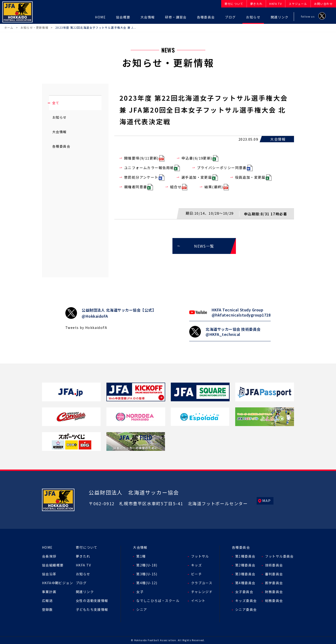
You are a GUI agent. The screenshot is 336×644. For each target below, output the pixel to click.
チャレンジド (202, 592)
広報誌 (47, 601)
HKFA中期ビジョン (58, 583)
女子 (140, 592)
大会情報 (59, 132)
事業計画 (49, 592)
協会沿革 (49, 574)
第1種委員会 (245, 556)
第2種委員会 (245, 565)
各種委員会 (61, 146)
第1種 (141, 556)
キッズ (196, 565)
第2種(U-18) (147, 565)
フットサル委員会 (279, 556)
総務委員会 (274, 601)
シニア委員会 (246, 609)
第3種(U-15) (147, 574)
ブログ (81, 583)
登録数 (47, 609)
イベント (198, 601)
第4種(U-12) (147, 583)
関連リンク (85, 592)
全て (56, 103)
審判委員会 (274, 574)
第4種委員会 (245, 583)
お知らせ (59, 117)
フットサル (200, 556)
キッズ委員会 (246, 601)
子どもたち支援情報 (92, 609)
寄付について (87, 547)
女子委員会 (244, 592)
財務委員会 (274, 592)
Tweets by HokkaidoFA (86, 327)
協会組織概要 (53, 565)
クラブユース (202, 583)
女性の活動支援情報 (92, 601)
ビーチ (196, 574)
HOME (47, 547)
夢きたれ (83, 556)
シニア (142, 609)
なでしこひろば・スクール (158, 601)
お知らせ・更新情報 (34, 27)
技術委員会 (274, 565)
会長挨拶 (49, 556)
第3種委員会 (245, 574)
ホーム (9, 27)
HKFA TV (84, 565)
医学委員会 (274, 583)
